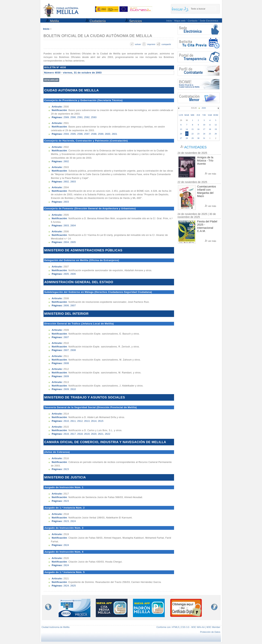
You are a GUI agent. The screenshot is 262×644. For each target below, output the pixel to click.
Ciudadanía (96, 21)
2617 (73, 434)
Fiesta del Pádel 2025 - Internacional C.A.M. (207, 226)
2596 (80, 134)
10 (204, 125)
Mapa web (180, 21)
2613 (87, 421)
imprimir (151, 44)
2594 (66, 134)
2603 (73, 182)
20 (181, 134)
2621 (101, 434)
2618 (80, 434)
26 (216, 134)
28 (187, 138)
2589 (66, 117)
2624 (73, 521)
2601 (115, 134)
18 (210, 129)
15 (193, 129)
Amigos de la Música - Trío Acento (205, 160)
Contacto (193, 21)
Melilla (52, 21)
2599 (101, 134)
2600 (108, 134)
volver (138, 44)
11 (210, 125)
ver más (212, 174)
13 (181, 129)
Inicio (169, 21)
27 (181, 138)
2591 (80, 117)
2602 (66, 161)
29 (193, 138)
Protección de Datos (210, 632)
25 (210, 134)
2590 (73, 117)
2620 (94, 434)
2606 (73, 274)
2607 (73, 306)
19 (216, 129)
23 (198, 134)
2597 (87, 134)
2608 (73, 350)
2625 (73, 586)
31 (204, 138)
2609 (66, 376)
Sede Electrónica (209, 21)
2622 (108, 434)
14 (187, 129)
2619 (87, 434)
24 (204, 134)
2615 (101, 421)
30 (198, 138)
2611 (73, 421)
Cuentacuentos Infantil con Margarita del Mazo (207, 191)
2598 (94, 134)
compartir (166, 44)
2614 (94, 421)
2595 (73, 134)
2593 (94, 117)
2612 (80, 421)
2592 (87, 117)
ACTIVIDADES (195, 147)
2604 (73, 226)
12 (216, 125)
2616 (66, 434)
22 (193, 134)
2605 (73, 242)
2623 (66, 469)
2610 (73, 389)
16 (198, 129)
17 (204, 129)
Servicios (134, 21)
